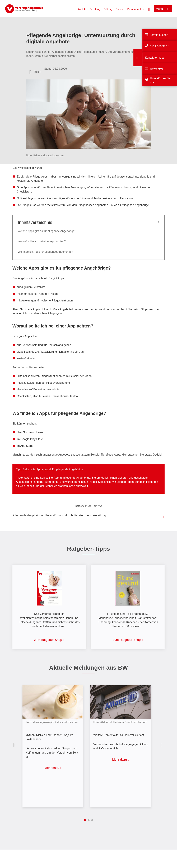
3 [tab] (92, 820)
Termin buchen (159, 35)
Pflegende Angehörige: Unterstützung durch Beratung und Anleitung (59, 515)
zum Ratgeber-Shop (48, 640)
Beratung (95, 9)
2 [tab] (89, 820)
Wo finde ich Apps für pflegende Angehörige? (45, 252)
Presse (120, 9)
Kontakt (82, 9)
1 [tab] (85, 820)
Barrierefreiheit (136, 9)
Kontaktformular (155, 58)
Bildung (108, 9)
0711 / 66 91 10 (160, 46)
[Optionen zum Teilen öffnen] (35, 72)
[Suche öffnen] (149, 9)
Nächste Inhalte (162, 745)
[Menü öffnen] (163, 9)
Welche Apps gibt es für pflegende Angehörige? (47, 231)
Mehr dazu (52, 768)
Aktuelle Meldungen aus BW (88, 668)
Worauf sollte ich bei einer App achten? (42, 241)
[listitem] (55, 744)
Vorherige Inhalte (15, 745)
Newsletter (157, 69)
